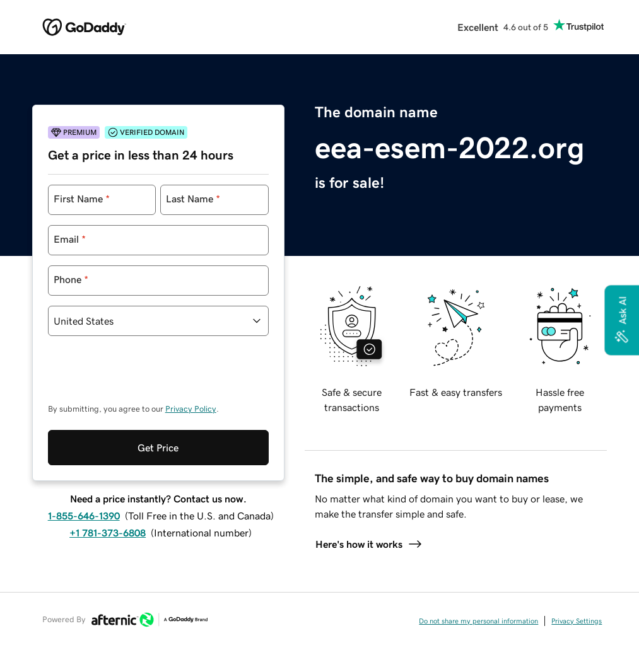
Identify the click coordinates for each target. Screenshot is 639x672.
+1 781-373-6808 (108, 481)
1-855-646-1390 (84, 464)
